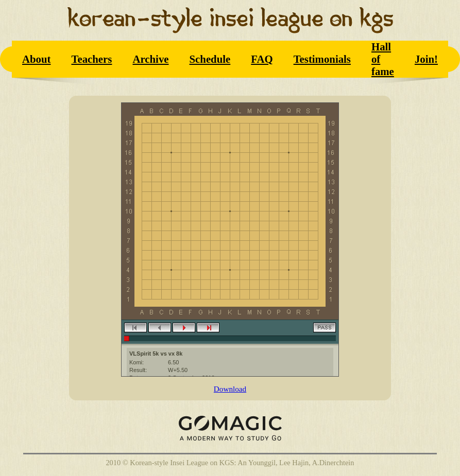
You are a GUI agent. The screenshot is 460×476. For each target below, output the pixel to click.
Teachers (91, 59)
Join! (426, 59)
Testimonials (322, 59)
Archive (150, 59)
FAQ (262, 59)
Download (230, 389)
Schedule (210, 59)
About (36, 59)
